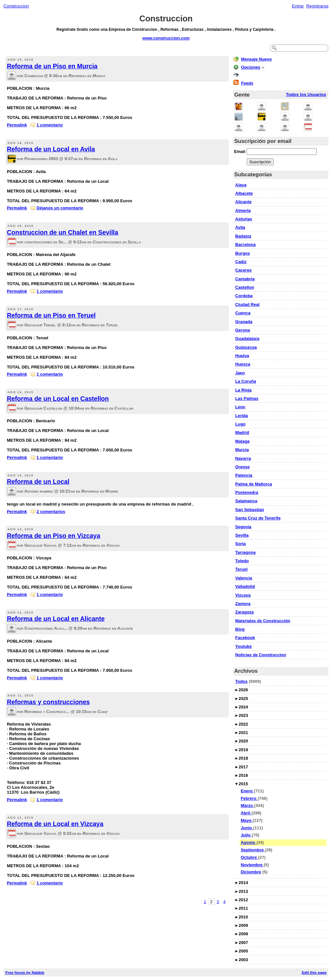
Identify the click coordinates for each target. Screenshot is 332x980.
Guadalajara (247, 338)
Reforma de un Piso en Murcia (52, 66)
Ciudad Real (248, 304)
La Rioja (244, 390)
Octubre (249, 857)
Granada (244, 322)
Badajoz (243, 236)
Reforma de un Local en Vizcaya (55, 824)
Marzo (247, 805)
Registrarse (318, 6)
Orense (243, 467)
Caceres (244, 270)
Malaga (243, 441)
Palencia (244, 475)
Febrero (249, 798)
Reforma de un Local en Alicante (56, 619)
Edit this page (314, 972)
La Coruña (246, 381)
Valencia (244, 578)
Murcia (242, 450)
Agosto (248, 842)
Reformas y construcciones (48, 702)
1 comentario (50, 125)
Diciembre (251, 872)
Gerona (243, 330)
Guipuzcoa (246, 347)
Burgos (243, 253)
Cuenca (243, 313)
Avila (240, 227)
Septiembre (253, 850)
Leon (240, 407)
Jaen (240, 373)
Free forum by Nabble (25, 972)
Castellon (245, 287)
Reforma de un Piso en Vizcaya (53, 536)
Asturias (244, 219)
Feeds (247, 83)
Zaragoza (245, 612)
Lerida (242, 416)
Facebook (245, 638)
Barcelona (246, 245)
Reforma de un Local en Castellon (58, 399)
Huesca (243, 364)
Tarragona (246, 552)
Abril (246, 813)
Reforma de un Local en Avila (51, 149)
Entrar (298, 6)
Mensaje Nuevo (257, 59)
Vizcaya (243, 595)
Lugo (241, 424)
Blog (240, 629)
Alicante (244, 202)
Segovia (243, 527)
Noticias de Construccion (261, 655)
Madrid (242, 432)
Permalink (17, 125)
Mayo (247, 820)
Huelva (242, 356)
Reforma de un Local (38, 482)
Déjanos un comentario (60, 208)
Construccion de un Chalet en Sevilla (63, 232)
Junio (247, 828)
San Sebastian (250, 510)
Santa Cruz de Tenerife (258, 518)
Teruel (242, 569)
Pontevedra (247, 492)
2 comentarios (51, 512)
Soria (241, 544)
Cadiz (241, 262)
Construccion (16, 6)
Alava (241, 185)
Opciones (251, 67)
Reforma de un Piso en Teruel (51, 315)
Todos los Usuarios (306, 94)
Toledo (242, 561)
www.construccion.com (166, 38)
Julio (246, 835)
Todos (242, 681)
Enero (247, 791)
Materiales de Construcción (263, 621)
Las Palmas (247, 398)
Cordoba (244, 296)
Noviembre (252, 865)
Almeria (243, 210)
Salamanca (246, 501)
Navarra (243, 458)
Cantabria (245, 279)
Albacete (244, 193)
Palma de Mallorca (254, 484)
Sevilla (242, 535)
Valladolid (245, 586)
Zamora (243, 604)
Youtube (244, 646)
